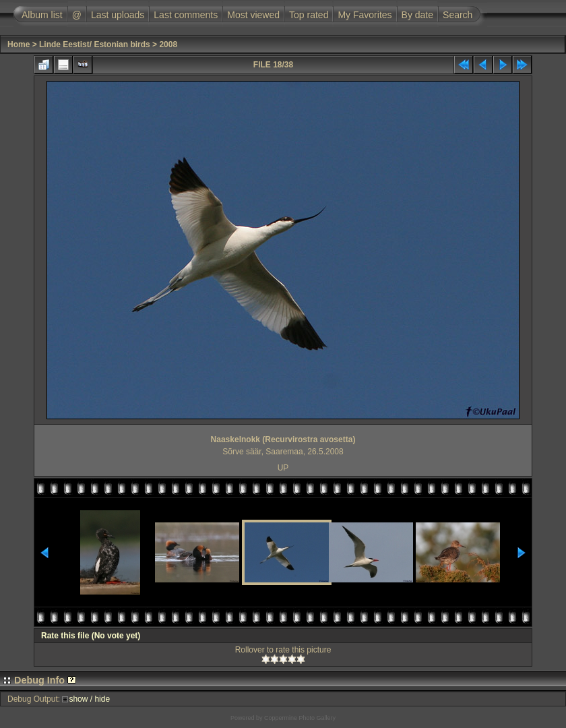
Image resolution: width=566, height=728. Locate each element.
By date (417, 15)
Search (458, 15)
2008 (168, 44)
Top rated (309, 15)
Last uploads (118, 15)
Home (19, 44)
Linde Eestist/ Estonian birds (95, 44)
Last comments (186, 15)
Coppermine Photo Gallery (300, 718)
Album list (42, 15)
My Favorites (365, 15)
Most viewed (253, 15)
